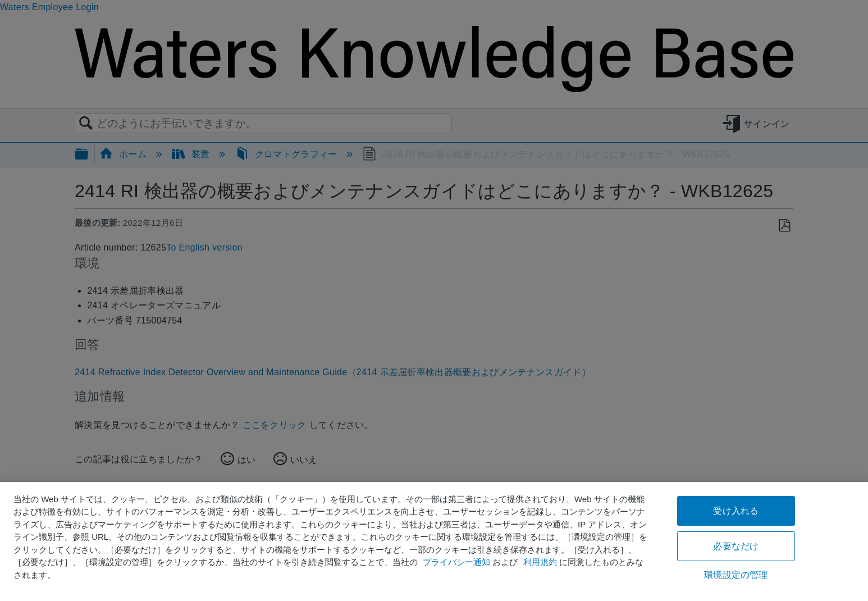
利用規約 (540, 562)
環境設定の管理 (736, 575)
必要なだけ (736, 546)
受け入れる (736, 511)
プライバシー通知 (456, 562)
